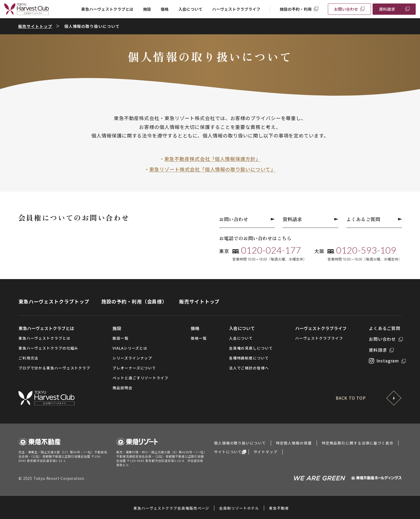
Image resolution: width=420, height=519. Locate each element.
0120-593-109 (366, 250)
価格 (165, 9)
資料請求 (387, 9)
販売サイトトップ (35, 26)
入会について (190, 9)
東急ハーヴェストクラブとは (107, 9)
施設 (147, 9)
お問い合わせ (346, 9)
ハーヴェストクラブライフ (236, 9)
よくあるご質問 (374, 219)
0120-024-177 (271, 250)
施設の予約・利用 (296, 9)
